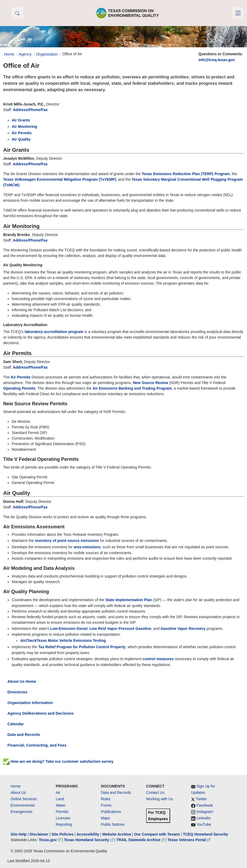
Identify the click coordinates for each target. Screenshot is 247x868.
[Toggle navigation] (238, 13)
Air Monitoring (24, 127)
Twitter (201, 799)
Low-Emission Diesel (69, 629)
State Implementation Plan (129, 600)
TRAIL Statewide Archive (141, 840)
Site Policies (63, 834)
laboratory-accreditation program (54, 332)
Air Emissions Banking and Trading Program (132, 388)
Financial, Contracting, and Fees (37, 745)
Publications (111, 812)
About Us (18, 793)
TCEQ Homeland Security (205, 834)
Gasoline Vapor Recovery (183, 629)
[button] (17, 13)
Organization (47, 54)
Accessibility (88, 834)
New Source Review (151, 383)
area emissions (87, 547)
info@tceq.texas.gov (217, 60)
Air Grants (21, 120)
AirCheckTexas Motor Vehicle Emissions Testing (63, 641)
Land (60, 799)
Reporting (64, 824)
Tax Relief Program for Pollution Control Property (82, 647)
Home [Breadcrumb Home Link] (9, 54)
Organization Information (30, 703)
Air (58, 793)
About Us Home (22, 681)
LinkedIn (203, 818)
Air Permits (22, 133)
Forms (106, 805)
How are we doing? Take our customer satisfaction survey (61, 761)
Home (16, 786)
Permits (62, 812)
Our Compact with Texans (157, 834)
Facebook (205, 805)
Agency (25, 54)
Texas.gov (50, 840)
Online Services (24, 799)
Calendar (16, 724)
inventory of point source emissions (67, 541)
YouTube (204, 824)
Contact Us (155, 793)
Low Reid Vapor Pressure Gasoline (120, 629)
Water (61, 805)
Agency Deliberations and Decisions (41, 713)
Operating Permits (19, 388)
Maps (105, 818)
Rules (106, 799)
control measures (158, 659)
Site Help (19, 834)
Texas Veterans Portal (189, 840)
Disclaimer (39, 834)
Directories (17, 692)
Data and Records (24, 735)
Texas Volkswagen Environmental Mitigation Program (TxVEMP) (60, 179)
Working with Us (160, 799)
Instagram (205, 812)
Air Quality (21, 139)
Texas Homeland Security (89, 840)
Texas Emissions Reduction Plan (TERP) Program (186, 174)
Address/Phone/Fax (30, 110)
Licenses (63, 818)
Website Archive (117, 834)
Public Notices (113, 824)
